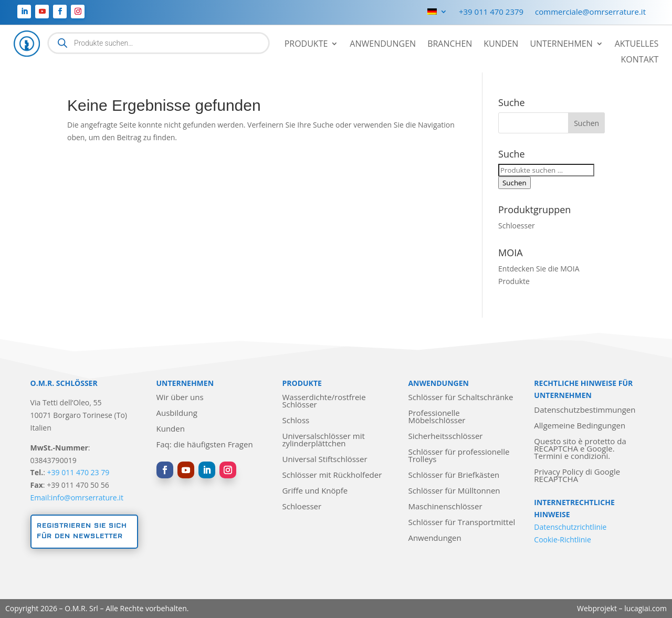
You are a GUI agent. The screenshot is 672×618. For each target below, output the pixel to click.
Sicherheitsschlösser (445, 437)
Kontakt (640, 60)
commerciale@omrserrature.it (590, 12)
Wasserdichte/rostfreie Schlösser (324, 401)
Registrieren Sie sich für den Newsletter (82, 531)
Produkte (306, 45)
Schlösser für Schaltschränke (460, 398)
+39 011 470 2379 (491, 12)
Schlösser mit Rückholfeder (332, 475)
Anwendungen (383, 45)
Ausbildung (177, 413)
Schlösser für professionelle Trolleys (459, 456)
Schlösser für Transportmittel (461, 523)
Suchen (514, 183)
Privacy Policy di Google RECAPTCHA (577, 476)
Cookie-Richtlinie (562, 540)
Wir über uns (180, 398)
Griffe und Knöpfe (315, 491)
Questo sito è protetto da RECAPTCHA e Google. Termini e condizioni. (580, 449)
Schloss (296, 421)
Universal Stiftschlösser (324, 460)
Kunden (501, 45)
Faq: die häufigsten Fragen (205, 445)
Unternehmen (561, 45)
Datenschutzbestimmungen (585, 410)
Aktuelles (637, 45)
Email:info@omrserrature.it (77, 497)
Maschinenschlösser (445, 507)
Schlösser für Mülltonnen (454, 491)
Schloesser (517, 226)
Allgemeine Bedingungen (580, 426)
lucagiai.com (645, 608)
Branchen (450, 45)
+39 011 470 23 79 (78, 472)
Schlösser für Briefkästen (454, 475)
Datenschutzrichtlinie (570, 527)
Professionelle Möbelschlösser (437, 417)
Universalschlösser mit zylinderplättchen (323, 440)
